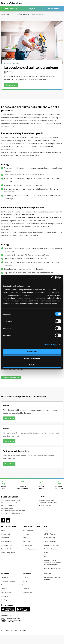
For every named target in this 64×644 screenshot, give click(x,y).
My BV (32, 9)
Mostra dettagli (51, 345)
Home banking (11, 9)
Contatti (4, 589)
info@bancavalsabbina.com (15, 511)
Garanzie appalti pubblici (53, 569)
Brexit (46, 557)
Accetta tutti (32, 352)
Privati (14, 14)
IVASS (46, 553)
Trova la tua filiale (45, 505)
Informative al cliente (51, 545)
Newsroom (5, 585)
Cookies (25, 581)
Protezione (5, 538)
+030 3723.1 (9, 508)
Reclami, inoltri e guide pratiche (52, 579)
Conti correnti (28, 530)
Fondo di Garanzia (50, 549)
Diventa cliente (53, 9)
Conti (3, 530)
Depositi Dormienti (51, 541)
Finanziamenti (24, 14)
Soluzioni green (7, 545)
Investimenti (6, 534)
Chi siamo (5, 577)
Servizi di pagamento (30, 549)
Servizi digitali (6, 549)
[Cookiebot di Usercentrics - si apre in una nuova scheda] (51, 278)
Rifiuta (32, 365)
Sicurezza (26, 589)
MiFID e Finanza (50, 534)
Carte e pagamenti (8, 553)
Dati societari (6, 592)
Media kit (4, 596)
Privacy (25, 577)
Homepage (5, 14)
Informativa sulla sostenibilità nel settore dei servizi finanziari (52, 562)
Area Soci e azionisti (8, 581)
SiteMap (4, 600)
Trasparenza (27, 585)
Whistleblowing (49, 538)
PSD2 (46, 530)
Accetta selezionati (32, 358)
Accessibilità (27, 592)
